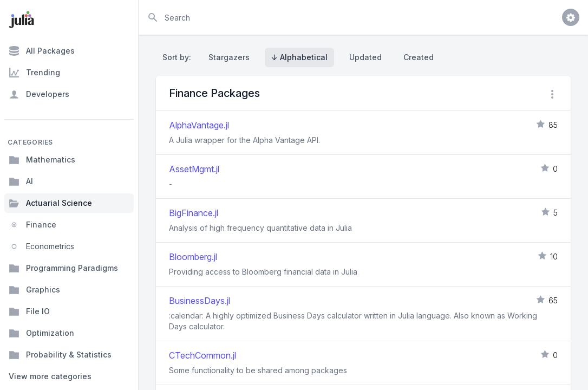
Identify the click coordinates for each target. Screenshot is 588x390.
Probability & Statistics (60, 355)
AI (21, 181)
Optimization (41, 333)
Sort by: (179, 57)
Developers (39, 94)
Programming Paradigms (63, 268)
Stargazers (229, 57)
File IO (29, 311)
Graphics (34, 290)
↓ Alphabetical (299, 57)
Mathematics (42, 160)
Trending (34, 73)
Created (419, 57)
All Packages (42, 51)
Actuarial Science (50, 203)
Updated (365, 57)
